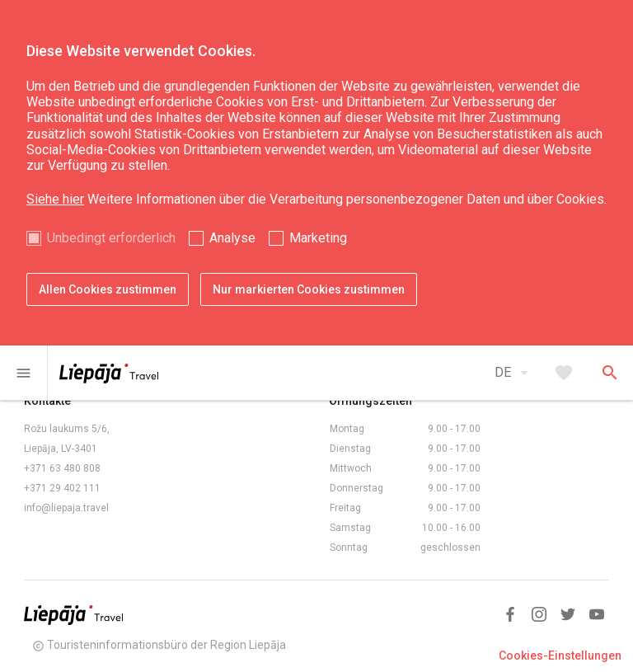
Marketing (318, 238)
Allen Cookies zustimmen (108, 289)
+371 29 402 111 (62, 488)
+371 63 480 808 (62, 468)
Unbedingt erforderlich (111, 238)
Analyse (232, 238)
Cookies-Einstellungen (560, 656)
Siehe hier (55, 199)
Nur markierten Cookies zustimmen (309, 289)
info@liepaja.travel (66, 508)
